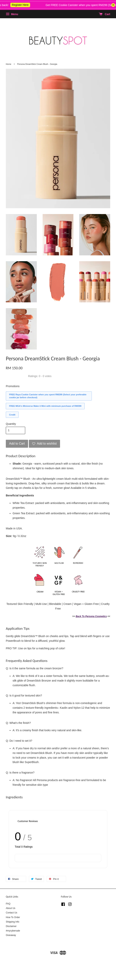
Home (9, 64)
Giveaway (11, 935)
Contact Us (12, 913)
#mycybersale (13, 931)
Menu (12, 14)
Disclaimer (11, 926)
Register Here (24, 5)
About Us (11, 908)
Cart (104, 14)
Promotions (13, 386)
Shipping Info (12, 922)
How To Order (13, 917)
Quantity (11, 424)
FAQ (8, 904)
